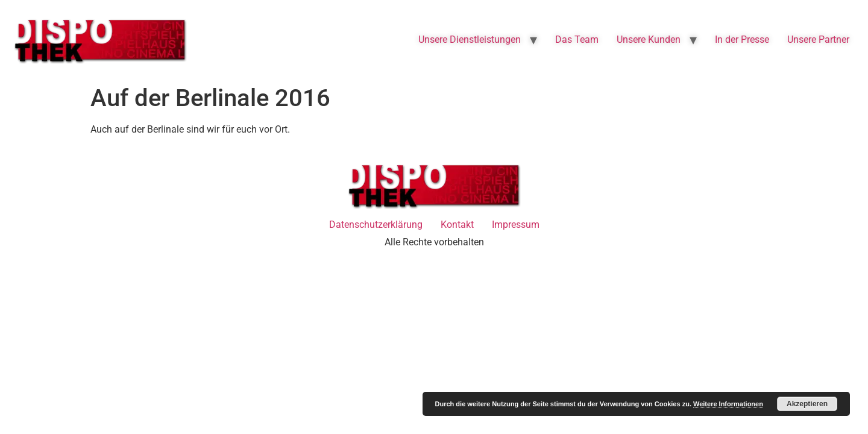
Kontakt (457, 225)
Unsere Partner (818, 39)
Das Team (577, 39)
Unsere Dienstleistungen (470, 39)
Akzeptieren (807, 404)
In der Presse (742, 39)
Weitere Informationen (728, 404)
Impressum (516, 225)
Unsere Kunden (649, 39)
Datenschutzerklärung (376, 225)
